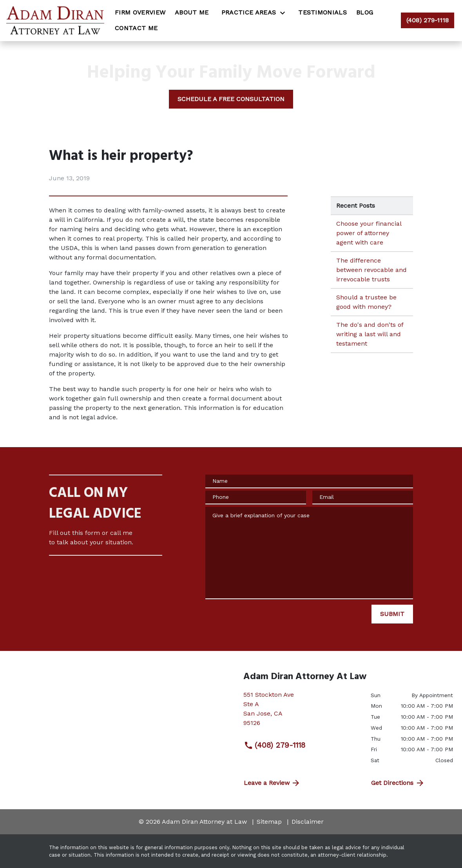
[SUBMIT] (392, 614)
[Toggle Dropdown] (285, 13)
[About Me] (192, 13)
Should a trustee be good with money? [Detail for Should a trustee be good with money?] (366, 302)
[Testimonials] (322, 13)
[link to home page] (55, 21)
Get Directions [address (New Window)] (398, 783)
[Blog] (365, 13)
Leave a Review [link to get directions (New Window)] (272, 783)
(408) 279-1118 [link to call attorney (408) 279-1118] (275, 745)
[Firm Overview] (140, 13)
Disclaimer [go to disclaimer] (308, 822)
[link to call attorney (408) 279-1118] (428, 20)
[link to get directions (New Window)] (301, 712)
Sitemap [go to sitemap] (269, 822)
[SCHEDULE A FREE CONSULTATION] (231, 99)
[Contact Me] (136, 28)
